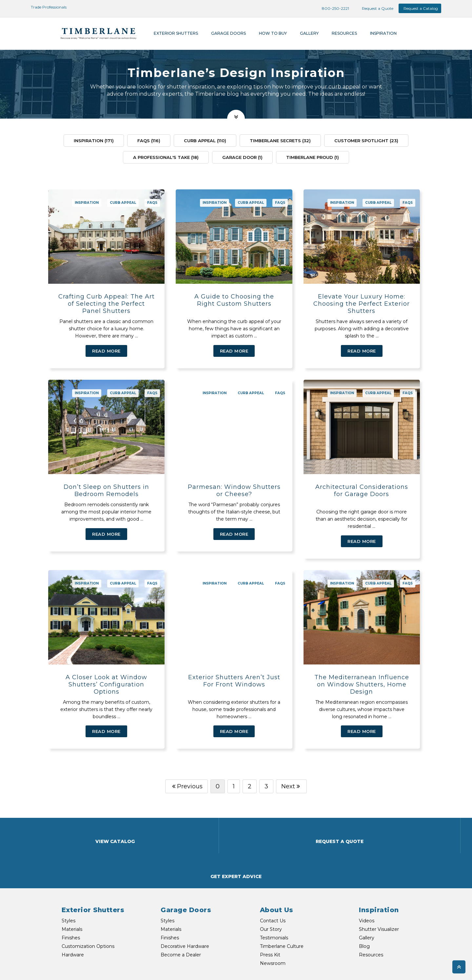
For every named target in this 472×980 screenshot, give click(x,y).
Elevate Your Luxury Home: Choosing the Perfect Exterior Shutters (362, 304)
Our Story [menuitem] (271, 887)
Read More (106, 351)
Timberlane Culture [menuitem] (282, 904)
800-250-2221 (332, 8)
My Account (433, 967)
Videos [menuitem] (367, 878)
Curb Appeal (205, 141)
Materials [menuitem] (72, 887)
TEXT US (127, 966)
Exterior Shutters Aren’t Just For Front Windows (234, 674)
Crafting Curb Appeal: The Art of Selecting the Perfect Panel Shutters (107, 304)
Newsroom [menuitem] (273, 921)
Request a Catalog (421, 8)
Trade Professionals (45, 7)
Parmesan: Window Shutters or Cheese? (234, 490)
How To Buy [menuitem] (273, 33)
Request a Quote (374, 8)
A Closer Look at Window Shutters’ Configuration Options (106, 677)
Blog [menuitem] (364, 904)
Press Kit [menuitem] (270, 913)
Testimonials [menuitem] (274, 895)
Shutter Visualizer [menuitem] (379, 887)
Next (291, 779)
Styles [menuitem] (69, 878)
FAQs (149, 141)
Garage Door (242, 157)
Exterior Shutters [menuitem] (176, 33)
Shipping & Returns (353, 967)
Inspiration (94, 141)
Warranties (387, 967)
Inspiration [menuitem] (383, 33)
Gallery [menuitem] (309, 33)
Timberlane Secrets (280, 141)
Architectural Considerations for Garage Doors (362, 490)
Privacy (409, 967)
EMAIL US (91, 966)
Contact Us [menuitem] (273, 878)
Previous (187, 779)
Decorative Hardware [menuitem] (185, 904)
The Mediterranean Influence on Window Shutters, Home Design (362, 677)
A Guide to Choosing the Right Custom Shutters (234, 300)
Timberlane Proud (313, 157)
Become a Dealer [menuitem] (181, 913)
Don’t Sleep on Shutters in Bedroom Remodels (106, 490)
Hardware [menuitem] (73, 913)
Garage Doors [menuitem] (228, 33)
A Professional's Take (166, 157)
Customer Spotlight (366, 141)
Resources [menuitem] (344, 33)
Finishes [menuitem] (71, 895)
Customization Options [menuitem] (88, 904)
